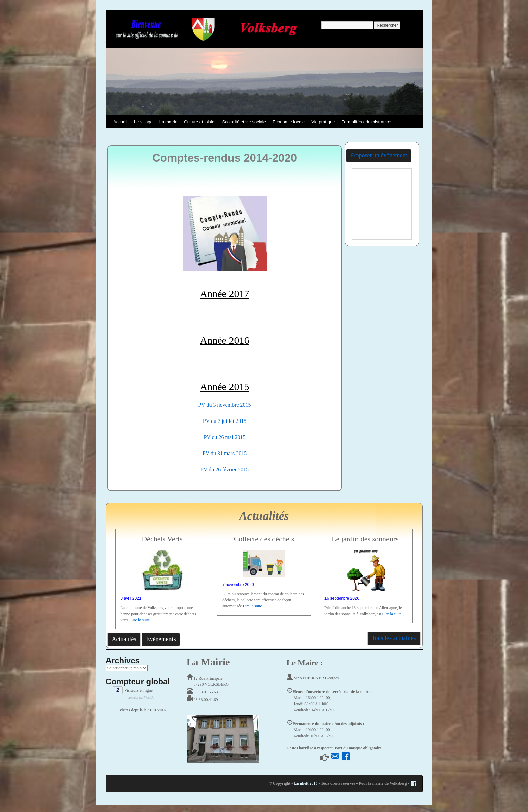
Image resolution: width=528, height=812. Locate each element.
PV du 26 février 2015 (225, 470)
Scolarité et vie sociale (244, 122)
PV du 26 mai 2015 (224, 437)
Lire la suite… (142, 620)
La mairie (168, 122)
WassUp (149, 698)
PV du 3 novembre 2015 (224, 405)
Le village (143, 122)
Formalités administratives (367, 122)
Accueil (120, 122)
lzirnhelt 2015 (306, 783)
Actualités (124, 639)
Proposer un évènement (379, 155)
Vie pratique (323, 122)
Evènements (161, 639)
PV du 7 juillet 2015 (225, 421)
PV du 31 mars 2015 (225, 453)
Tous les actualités (394, 638)
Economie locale (289, 122)
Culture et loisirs (200, 122)
